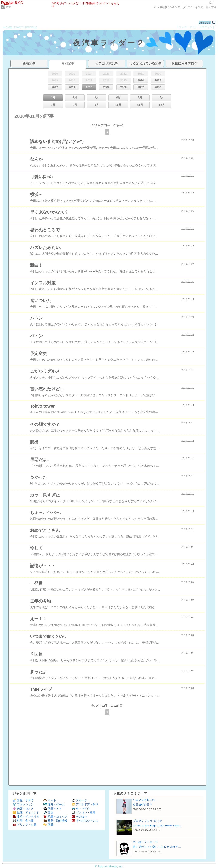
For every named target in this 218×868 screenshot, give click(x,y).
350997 (205, 23)
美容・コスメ (23, 808)
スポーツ (79, 800)
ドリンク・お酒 (24, 825)
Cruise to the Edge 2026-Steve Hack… (157, 826)
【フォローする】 (187, 27)
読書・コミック (55, 817)
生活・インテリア (26, 817)
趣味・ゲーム (54, 804)
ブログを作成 (195, 7)
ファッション (23, 804)
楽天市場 (211, 7)
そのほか (79, 817)
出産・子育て (23, 800)
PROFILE (31, 27)
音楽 (9, 7)
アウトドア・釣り (85, 804)
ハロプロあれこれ (144, 800)
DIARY (19, 27)
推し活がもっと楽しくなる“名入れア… (157, 847)
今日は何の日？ (143, 805)
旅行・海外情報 (55, 821)
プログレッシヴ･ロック (147, 821)
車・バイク (81, 808)
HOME (8, 27)
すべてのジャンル (85, 821)
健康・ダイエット (26, 813)
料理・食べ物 (23, 821)
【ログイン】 (207, 27)
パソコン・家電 (83, 813)
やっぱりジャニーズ (145, 842)
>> (167, 7)
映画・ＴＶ (53, 808)
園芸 (48, 825)
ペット (50, 800)
